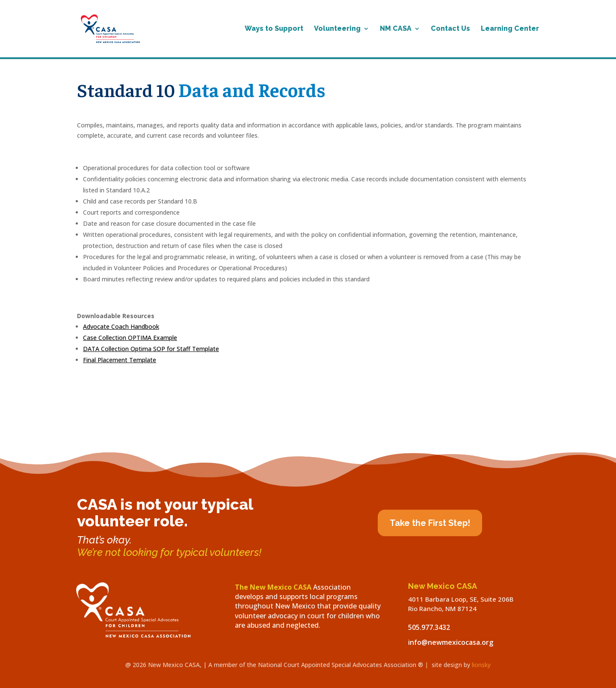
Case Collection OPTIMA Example (130, 338)
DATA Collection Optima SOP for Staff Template (151, 349)
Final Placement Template (120, 360)
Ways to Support (274, 29)
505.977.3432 (429, 627)
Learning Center (510, 29)
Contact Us (450, 29)
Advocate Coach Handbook (121, 326)
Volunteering (337, 29)
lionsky (481, 665)
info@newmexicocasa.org (451, 642)
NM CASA (396, 29)
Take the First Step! (430, 523)
